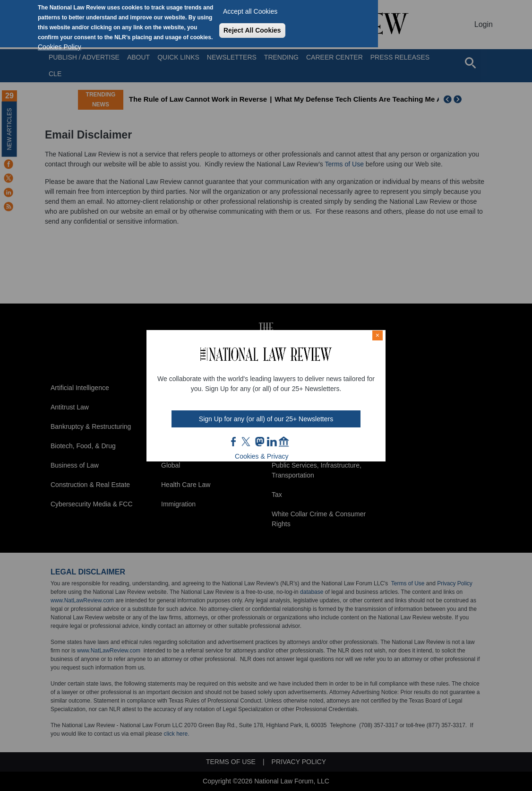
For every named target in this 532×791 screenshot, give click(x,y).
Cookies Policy (60, 47)
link (272, 442)
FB (234, 442)
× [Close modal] (378, 335)
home (284, 442)
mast (259, 442)
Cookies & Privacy (262, 456)
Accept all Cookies (250, 11)
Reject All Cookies (252, 30)
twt (247, 442)
